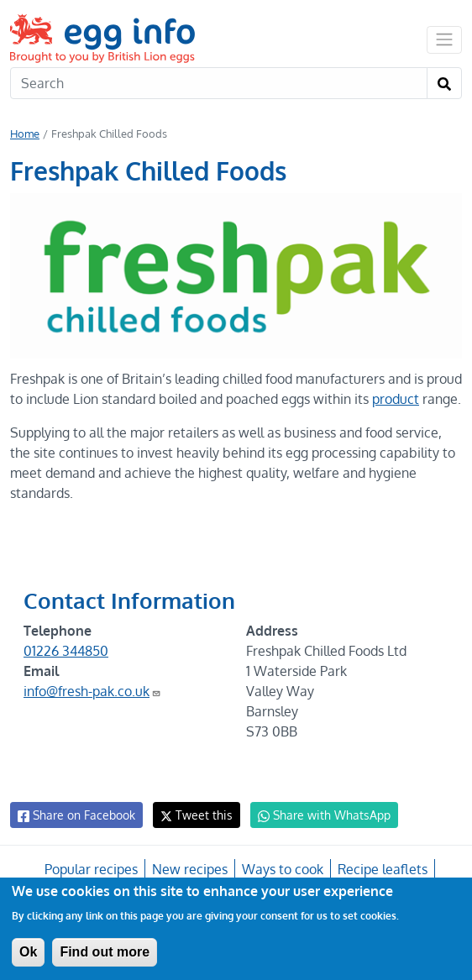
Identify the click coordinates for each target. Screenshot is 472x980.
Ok (28, 952)
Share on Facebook (75, 836)
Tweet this (192, 835)
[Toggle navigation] (444, 39)
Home (25, 134)
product (435, 399)
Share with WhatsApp (316, 836)
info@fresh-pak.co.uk (92, 711)
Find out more (105, 952)
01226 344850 (66, 671)
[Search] (219, 83)
